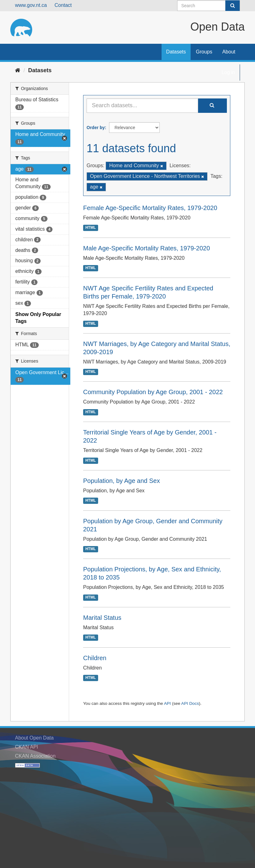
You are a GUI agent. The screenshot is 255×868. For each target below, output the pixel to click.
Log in (228, 72)
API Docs (190, 703)
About (229, 52)
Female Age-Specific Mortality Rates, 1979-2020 (150, 208)
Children (95, 658)
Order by (96, 128)
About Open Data (34, 738)
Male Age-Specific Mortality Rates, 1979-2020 (147, 248)
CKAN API (27, 747)
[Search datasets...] (142, 106)
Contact (63, 5)
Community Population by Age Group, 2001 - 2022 (153, 392)
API (167, 703)
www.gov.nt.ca (31, 5)
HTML (90, 228)
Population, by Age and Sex (122, 481)
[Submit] (232, 6)
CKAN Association (35, 756)
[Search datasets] (209, 6)
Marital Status (102, 618)
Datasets (176, 52)
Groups (204, 52)
